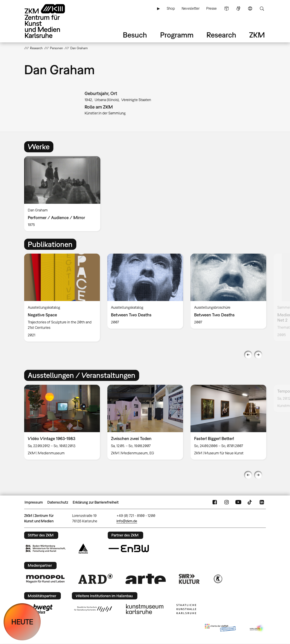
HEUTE (22, 622)
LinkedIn (262, 502)
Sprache (250, 8)
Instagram (227, 502)
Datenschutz (58, 502)
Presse (211, 8)
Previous (248, 355)
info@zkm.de (127, 521)
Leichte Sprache (227, 8)
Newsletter (191, 8)
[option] (64, 194)
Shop (171, 8)
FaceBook (215, 502)
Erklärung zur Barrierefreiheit (96, 502)
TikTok (250, 502)
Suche (262, 8)
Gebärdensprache (238, 8)
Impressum (34, 502)
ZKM (257, 35)
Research (221, 35)
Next (258, 355)
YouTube (238, 502)
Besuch (135, 35)
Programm (177, 35)
